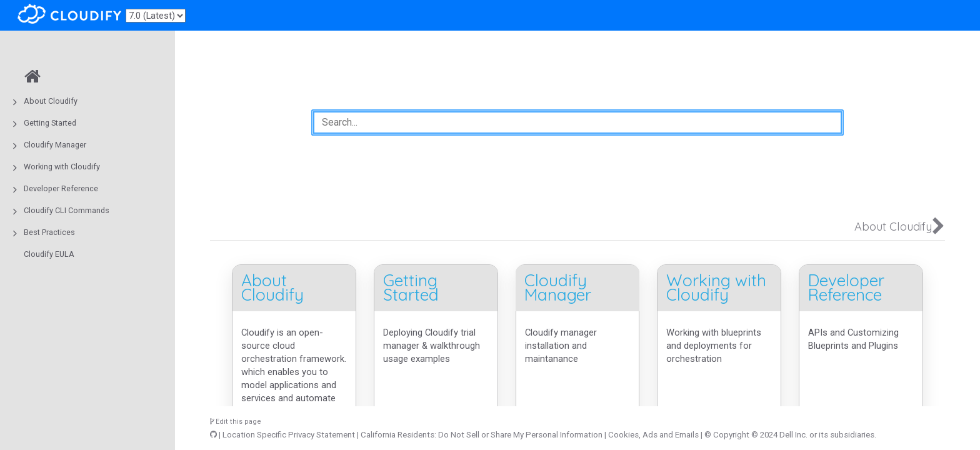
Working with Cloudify (62, 167)
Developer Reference (61, 188)
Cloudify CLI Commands (67, 210)
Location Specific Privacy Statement (289, 435)
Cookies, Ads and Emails (653, 435)
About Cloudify (51, 101)
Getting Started (50, 123)
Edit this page (236, 422)
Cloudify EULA (49, 254)
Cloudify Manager (55, 145)
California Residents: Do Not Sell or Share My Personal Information (482, 435)
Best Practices (49, 232)
